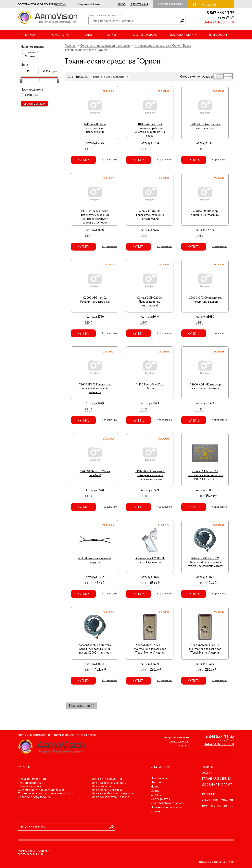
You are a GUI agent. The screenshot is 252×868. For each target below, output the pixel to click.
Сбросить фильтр (34, 104)
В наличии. (164, 525)
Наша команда (160, 778)
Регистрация (139, 4)
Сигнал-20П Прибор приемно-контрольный (205, 213)
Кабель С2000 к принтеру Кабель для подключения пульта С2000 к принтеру (95, 649)
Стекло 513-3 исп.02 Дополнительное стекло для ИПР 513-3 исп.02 (205, 475)
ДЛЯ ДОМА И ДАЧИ (103, 786)
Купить (83, 160)
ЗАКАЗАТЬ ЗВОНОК (219, 22)
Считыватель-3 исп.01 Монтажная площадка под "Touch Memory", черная (205, 649)
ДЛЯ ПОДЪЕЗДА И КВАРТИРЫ (109, 783)
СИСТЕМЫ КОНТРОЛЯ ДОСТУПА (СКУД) (41, 790)
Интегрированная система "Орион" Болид (163, 45)
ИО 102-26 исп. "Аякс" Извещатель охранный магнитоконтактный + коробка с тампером (95, 217)
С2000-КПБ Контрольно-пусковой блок (205, 126)
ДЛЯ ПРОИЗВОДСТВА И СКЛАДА (111, 797)
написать (183, 745)
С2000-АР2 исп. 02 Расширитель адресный (95, 300)
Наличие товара (32, 47)
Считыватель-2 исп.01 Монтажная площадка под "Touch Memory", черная (150, 649)
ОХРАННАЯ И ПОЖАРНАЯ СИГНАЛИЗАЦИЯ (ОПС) (46, 793)
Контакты (157, 811)
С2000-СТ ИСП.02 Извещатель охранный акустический (150, 215)
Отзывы (156, 795)
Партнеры (158, 782)
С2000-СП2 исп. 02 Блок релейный (95, 473)
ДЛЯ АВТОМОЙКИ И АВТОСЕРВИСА (113, 793)
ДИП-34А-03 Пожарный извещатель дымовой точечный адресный (150, 475)
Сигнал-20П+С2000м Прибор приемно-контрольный (150, 302)
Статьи (156, 791)
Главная (70, 45)
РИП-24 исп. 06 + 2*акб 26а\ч (150, 386)
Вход (122, 4)
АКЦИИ (89, 35)
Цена (89, 149)
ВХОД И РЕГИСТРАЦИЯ (218, 806)
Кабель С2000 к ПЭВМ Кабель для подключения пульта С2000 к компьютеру (205, 562)
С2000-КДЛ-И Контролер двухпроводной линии (205, 386)
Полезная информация (166, 807)
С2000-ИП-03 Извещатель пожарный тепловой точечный (95, 388)
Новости (157, 786)
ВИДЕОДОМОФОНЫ (29, 786)
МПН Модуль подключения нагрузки (95, 560)
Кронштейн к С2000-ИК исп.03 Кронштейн (150, 560)
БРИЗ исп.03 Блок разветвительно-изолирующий (95, 128)
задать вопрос (179, 741)
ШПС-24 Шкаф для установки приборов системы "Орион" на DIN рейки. (150, 130)
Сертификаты (160, 799)
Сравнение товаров (171, 4)
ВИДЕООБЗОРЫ (219, 35)
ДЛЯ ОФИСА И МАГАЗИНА (107, 790)
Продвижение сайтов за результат (217, 862)
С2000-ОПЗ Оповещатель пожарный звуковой (205, 300)
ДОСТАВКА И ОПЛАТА (183, 35)
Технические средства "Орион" (86, 50)
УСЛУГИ (208, 767)
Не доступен (210, 495)
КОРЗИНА (209, 794)
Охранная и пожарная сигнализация (105, 45)
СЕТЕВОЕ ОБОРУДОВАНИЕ (34, 797)
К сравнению (109, 159)
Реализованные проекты (168, 803)
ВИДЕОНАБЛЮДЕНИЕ (31, 783)
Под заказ (108, 91)
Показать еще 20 (82, 706)
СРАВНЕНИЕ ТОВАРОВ (218, 800)
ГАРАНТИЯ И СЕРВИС (144, 35)
